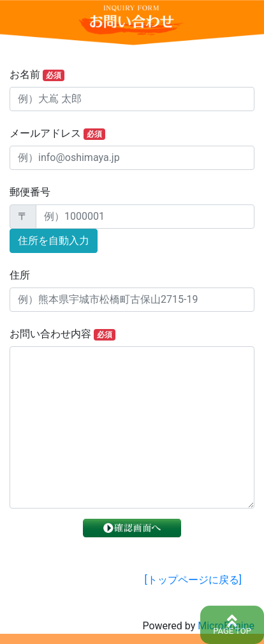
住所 (20, 275)
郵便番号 (30, 192)
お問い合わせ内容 (62, 334)
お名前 (37, 75)
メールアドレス (57, 134)
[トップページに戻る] (193, 580)
